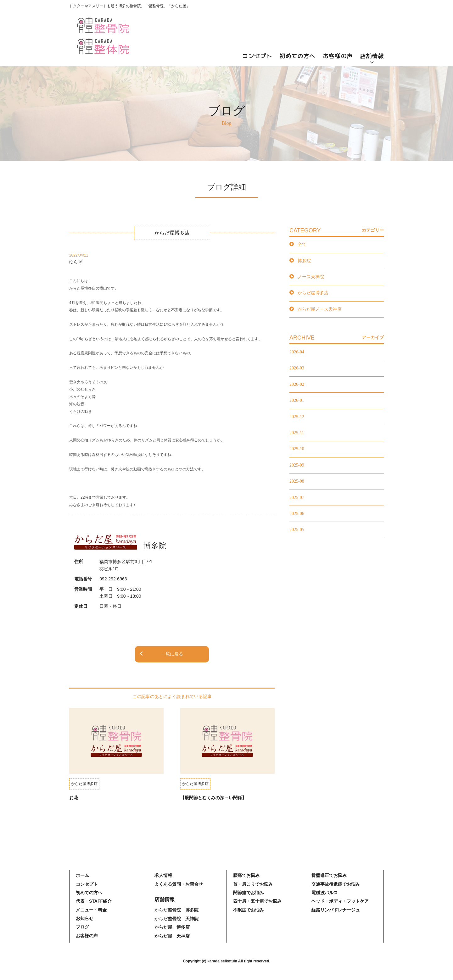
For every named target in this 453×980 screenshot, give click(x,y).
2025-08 (297, 481)
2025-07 (297, 498)
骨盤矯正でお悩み (329, 875)
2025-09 (297, 465)
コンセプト (257, 56)
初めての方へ (297, 56)
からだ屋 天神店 (172, 936)
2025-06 (297, 514)
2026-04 (297, 352)
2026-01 (297, 400)
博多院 (304, 261)
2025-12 (297, 417)
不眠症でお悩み (249, 910)
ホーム (82, 875)
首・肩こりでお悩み (253, 884)
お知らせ (85, 918)
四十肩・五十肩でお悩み (257, 901)
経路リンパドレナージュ (336, 910)
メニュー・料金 (91, 910)
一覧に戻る (172, 654)
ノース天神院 (311, 277)
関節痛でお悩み (249, 893)
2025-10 (297, 449)
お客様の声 (338, 56)
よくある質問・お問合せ (179, 884)
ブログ (82, 927)
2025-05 (297, 530)
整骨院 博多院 (183, 910)
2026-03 (297, 368)
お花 (74, 798)
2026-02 (297, 384)
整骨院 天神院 (183, 919)
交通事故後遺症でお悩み (336, 884)
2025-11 (297, 433)
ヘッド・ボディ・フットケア (340, 901)
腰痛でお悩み (246, 875)
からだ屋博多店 (313, 293)
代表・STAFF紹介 (94, 901)
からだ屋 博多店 (172, 927)
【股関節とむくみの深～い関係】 (213, 798)
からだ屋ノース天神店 (320, 309)
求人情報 (163, 875)
